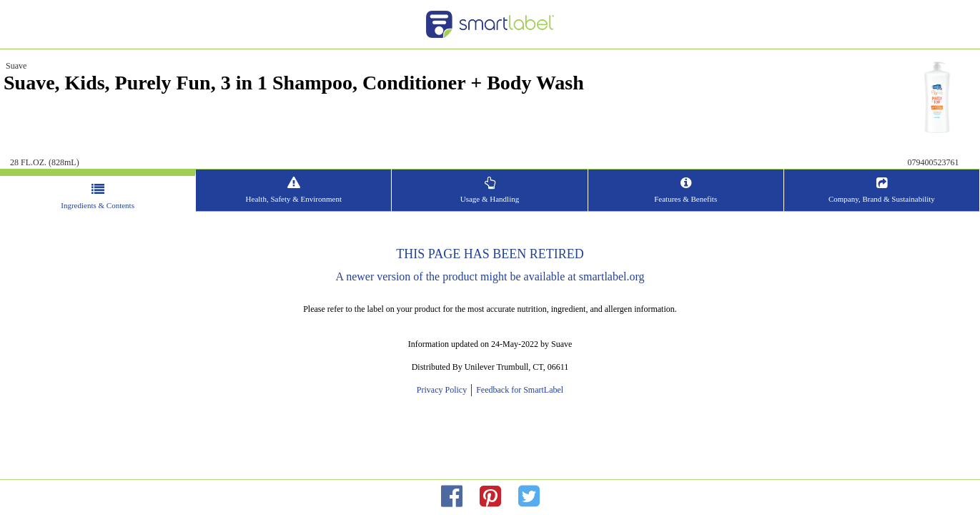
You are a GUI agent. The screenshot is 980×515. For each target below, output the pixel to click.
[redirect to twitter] (529, 497)
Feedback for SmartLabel (519, 390)
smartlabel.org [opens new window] (612, 276)
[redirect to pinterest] (490, 497)
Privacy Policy (444, 390)
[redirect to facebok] (452, 497)
